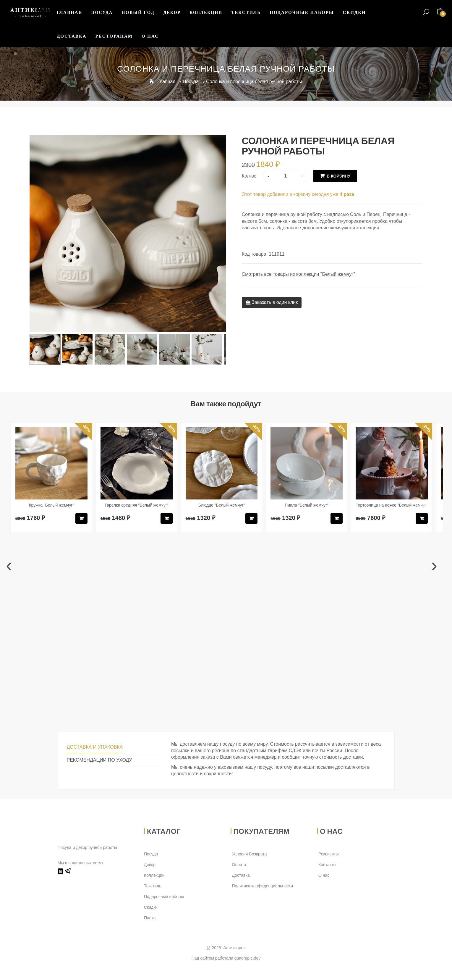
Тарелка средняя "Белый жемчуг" (136, 505)
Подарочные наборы (302, 12)
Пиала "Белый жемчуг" (307, 505)
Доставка (72, 36)
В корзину (338, 176)
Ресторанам (114, 36)
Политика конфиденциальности (263, 886)
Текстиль (246, 12)
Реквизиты (329, 854)
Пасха (150, 918)
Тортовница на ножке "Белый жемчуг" (392, 505)
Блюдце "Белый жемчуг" (222, 505)
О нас (150, 36)
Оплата (239, 865)
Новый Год (138, 12)
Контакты (327, 865)
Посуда (102, 13)
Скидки (354, 12)
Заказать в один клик (272, 302)
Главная (70, 12)
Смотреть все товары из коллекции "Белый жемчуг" (298, 274)
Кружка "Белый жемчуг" (51, 505)
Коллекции (206, 13)
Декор (172, 13)
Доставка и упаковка (95, 747)
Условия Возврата (250, 854)
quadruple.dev (248, 958)
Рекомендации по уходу (99, 760)
